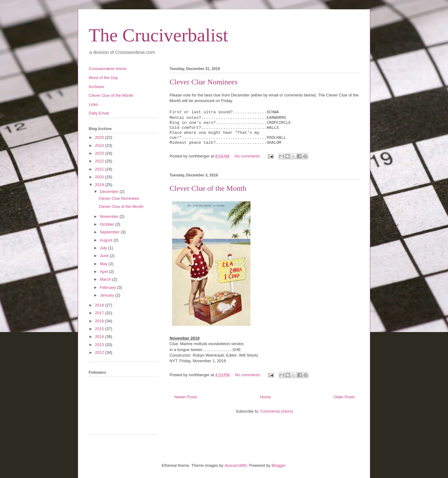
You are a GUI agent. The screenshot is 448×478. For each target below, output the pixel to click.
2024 (100, 145)
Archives (96, 87)
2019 (100, 185)
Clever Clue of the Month (208, 188)
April (105, 272)
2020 (100, 177)
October (108, 224)
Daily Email (99, 113)
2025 (100, 137)
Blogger (278, 465)
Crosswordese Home (107, 69)
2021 (100, 169)
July (104, 248)
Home (266, 397)
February (109, 287)
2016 (100, 321)
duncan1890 (236, 465)
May (104, 264)
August (107, 240)
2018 (100, 305)
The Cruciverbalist (158, 35)
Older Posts (344, 397)
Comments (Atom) (277, 411)
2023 (100, 153)
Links (93, 104)
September (110, 232)
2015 (100, 329)
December (110, 192)
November (110, 216)
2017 (100, 313)
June (105, 256)
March (106, 279)
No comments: (248, 156)
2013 (100, 345)
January (108, 295)
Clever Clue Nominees (204, 82)
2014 (100, 337)
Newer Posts (186, 397)
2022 (100, 161)
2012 (100, 352)
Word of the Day (103, 78)
